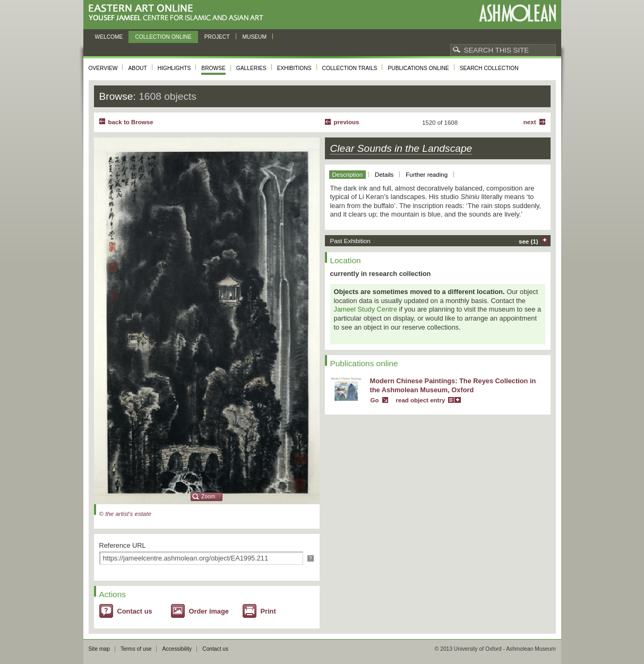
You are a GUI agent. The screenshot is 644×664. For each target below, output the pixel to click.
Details (384, 175)
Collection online (163, 37)
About (137, 68)
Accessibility (177, 649)
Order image (209, 611)
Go (375, 400)
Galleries (251, 68)
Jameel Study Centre (366, 309)
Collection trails (350, 68)
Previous (347, 122)
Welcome (109, 37)
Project (217, 37)
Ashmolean (517, 13)
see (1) (529, 242)
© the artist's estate (125, 514)
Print (268, 611)
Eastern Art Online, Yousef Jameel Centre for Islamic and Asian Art (179, 13)
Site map (99, 649)
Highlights (174, 68)
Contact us (135, 611)
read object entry (421, 400)
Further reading (427, 175)
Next (530, 122)
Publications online (418, 68)
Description (348, 175)
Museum (255, 37)
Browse (213, 68)
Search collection (489, 68)
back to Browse (131, 122)
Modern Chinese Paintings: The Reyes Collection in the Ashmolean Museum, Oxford (453, 385)
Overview (103, 68)
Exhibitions (294, 68)
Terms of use (136, 649)
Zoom (208, 497)
